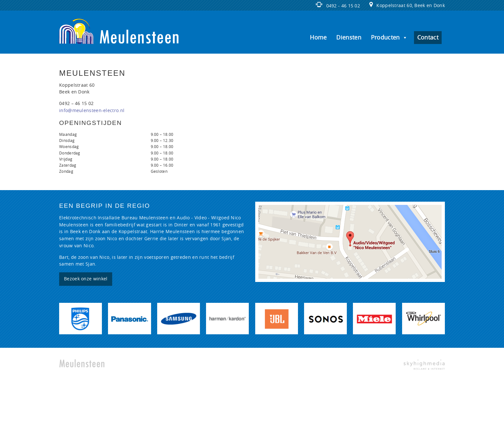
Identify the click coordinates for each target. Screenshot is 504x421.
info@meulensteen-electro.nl (92, 111)
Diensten (349, 38)
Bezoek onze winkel (86, 279)
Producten (389, 38)
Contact (428, 38)
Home (318, 38)
